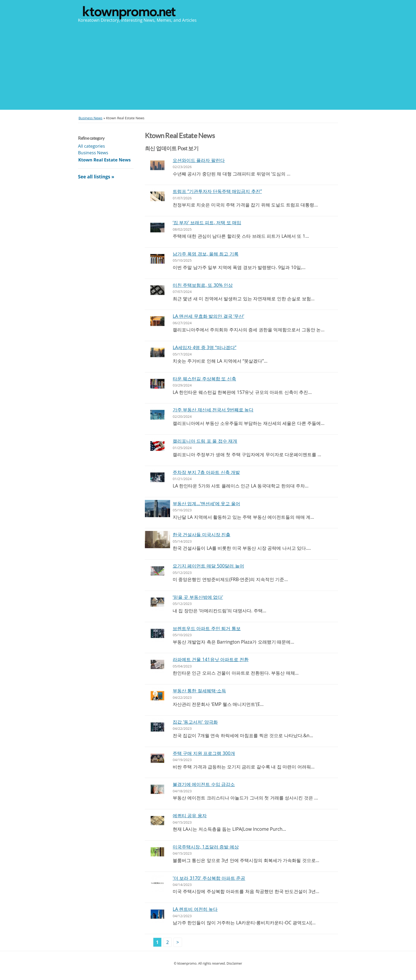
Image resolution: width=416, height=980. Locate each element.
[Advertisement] (208, 66)
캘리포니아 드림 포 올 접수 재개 (205, 441)
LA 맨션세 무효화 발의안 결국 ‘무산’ (208, 316)
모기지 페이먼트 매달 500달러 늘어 (208, 566)
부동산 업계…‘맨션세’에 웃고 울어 (206, 504)
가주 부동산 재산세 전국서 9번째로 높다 (213, 410)
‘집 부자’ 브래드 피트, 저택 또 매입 (207, 223)
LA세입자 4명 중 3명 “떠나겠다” (205, 347)
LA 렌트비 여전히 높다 (195, 909)
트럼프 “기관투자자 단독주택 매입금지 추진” (217, 191)
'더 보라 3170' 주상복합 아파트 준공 (209, 878)
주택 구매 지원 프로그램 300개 (204, 753)
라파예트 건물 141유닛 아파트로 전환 (211, 659)
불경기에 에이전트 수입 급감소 (204, 784)
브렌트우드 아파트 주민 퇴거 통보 (207, 628)
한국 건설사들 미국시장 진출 (201, 535)
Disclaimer (234, 963)
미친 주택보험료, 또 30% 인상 (203, 285)
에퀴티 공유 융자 (190, 816)
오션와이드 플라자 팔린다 (199, 160)
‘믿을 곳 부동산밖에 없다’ (198, 597)
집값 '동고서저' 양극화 (195, 722)
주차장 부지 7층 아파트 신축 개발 (206, 472)
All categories (92, 146)
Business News (93, 153)
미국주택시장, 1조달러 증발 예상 (206, 847)
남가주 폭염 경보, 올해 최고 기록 (206, 254)
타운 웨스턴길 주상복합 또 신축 (204, 379)
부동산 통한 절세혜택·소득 (199, 691)
